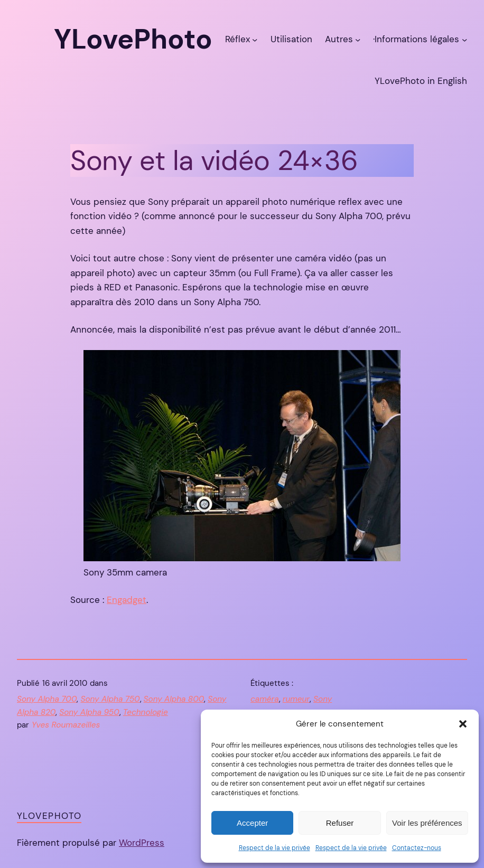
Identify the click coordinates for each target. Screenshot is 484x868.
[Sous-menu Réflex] (255, 39)
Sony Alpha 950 (89, 712)
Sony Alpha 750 (110, 699)
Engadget (127, 600)
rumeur (296, 699)
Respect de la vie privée (274, 848)
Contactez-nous (417, 848)
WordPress (142, 843)
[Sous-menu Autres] (358, 39)
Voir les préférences (427, 823)
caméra (265, 699)
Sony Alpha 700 (47, 699)
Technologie (146, 712)
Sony (323, 699)
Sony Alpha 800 (174, 699)
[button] (463, 724)
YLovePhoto (49, 816)
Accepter (252, 823)
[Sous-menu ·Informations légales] (464, 39)
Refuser (340, 823)
